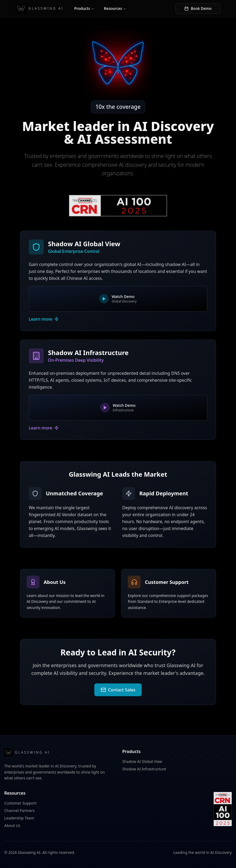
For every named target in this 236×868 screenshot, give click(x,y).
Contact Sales (118, 690)
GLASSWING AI (40, 9)
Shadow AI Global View (142, 761)
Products (84, 8)
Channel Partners (19, 811)
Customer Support (20, 803)
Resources (115, 8)
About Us (12, 825)
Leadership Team (19, 818)
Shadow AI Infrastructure (144, 769)
